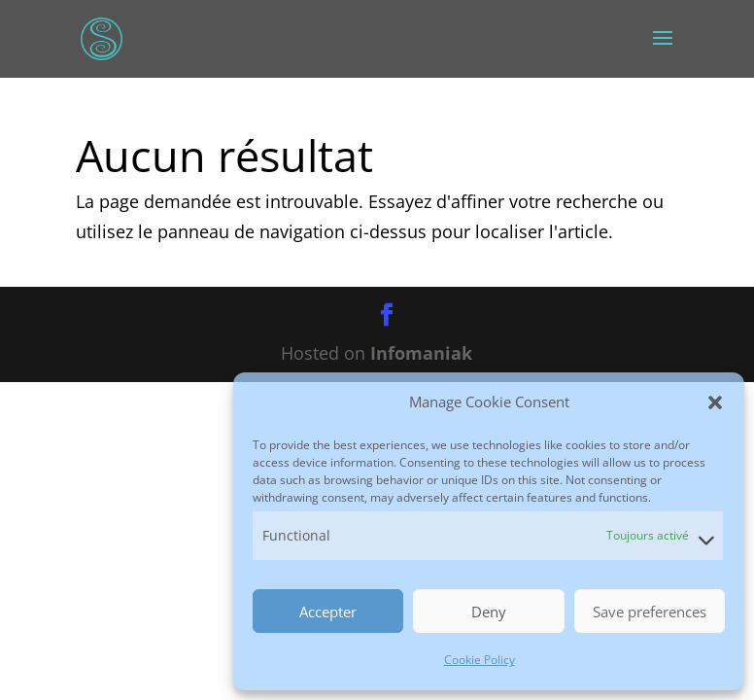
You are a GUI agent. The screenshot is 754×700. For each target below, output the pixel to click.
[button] (715, 402)
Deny (489, 612)
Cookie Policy (480, 660)
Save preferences (650, 612)
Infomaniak (421, 353)
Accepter (328, 612)
